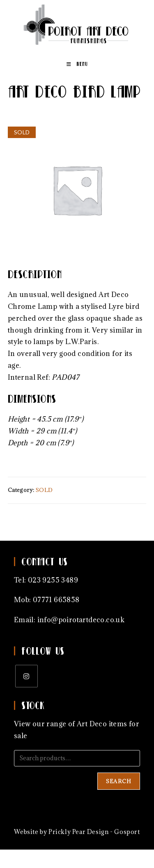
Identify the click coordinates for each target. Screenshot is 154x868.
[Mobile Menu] (77, 64)
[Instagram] (26, 676)
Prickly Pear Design (78, 832)
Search (119, 781)
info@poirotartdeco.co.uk (81, 620)
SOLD (44, 490)
